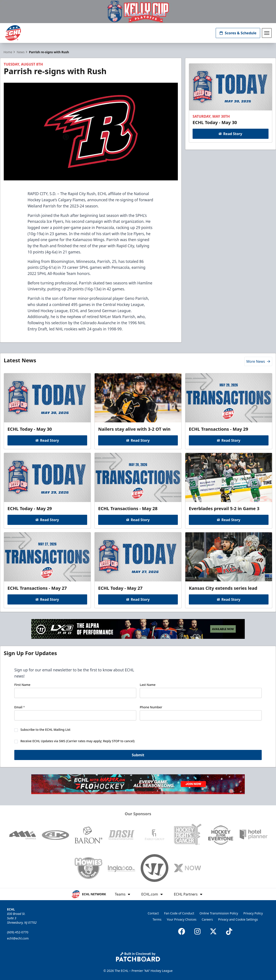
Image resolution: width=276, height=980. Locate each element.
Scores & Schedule (238, 33)
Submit (138, 756)
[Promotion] (138, 12)
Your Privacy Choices (182, 919)
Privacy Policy (253, 913)
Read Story (231, 134)
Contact (153, 913)
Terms (157, 919)
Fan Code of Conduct (179, 913)
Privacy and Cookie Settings (238, 919)
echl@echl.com (18, 938)
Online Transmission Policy (219, 913)
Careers (207, 919)
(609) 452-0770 (18, 932)
